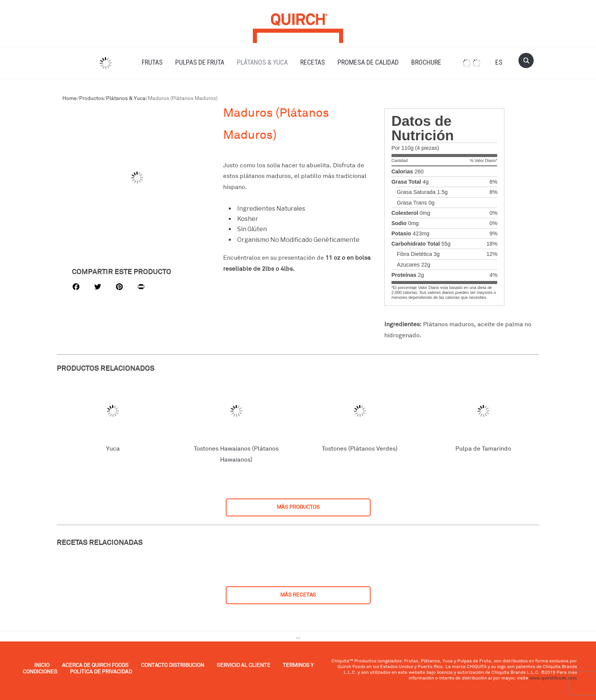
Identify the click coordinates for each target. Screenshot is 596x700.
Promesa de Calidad (368, 62)
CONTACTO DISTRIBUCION (173, 665)
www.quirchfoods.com (553, 678)
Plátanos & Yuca (262, 62)
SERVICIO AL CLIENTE (244, 665)
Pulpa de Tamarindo (483, 449)
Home (70, 98)
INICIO (42, 665)
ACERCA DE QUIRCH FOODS (96, 665)
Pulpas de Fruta (200, 62)
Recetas (313, 62)
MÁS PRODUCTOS (298, 507)
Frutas (152, 62)
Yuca (113, 449)
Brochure (426, 62)
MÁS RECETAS (298, 595)
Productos (91, 98)
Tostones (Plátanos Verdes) (360, 449)
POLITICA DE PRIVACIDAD (101, 672)
